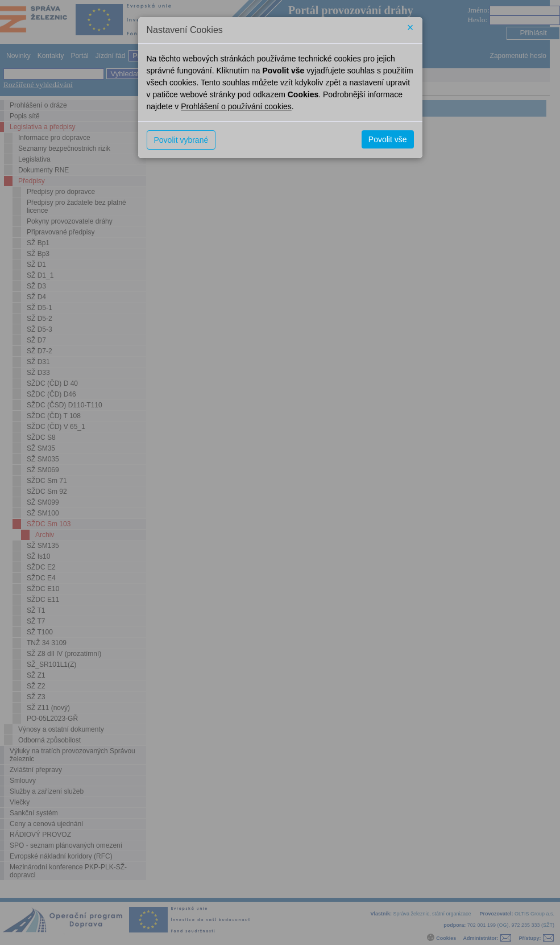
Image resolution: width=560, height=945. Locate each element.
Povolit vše (388, 139)
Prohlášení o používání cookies (236, 106)
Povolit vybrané (181, 140)
